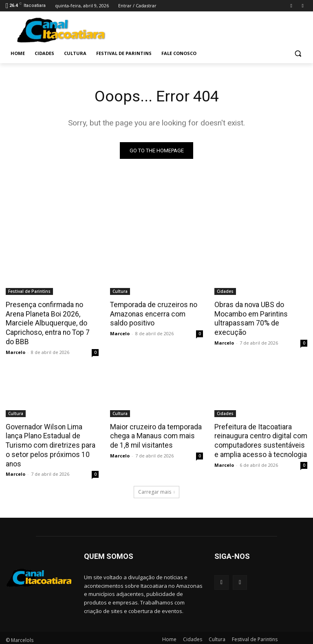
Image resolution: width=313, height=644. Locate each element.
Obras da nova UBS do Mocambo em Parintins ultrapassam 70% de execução (250, 318)
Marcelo (15, 351)
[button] (298, 54)
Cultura (120, 291)
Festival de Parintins (29, 291)
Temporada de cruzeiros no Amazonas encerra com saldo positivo (156, 314)
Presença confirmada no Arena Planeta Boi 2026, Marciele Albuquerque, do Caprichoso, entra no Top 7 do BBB (52, 323)
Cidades (225, 291)
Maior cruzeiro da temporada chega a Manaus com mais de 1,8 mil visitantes (156, 435)
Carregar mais (156, 480)
